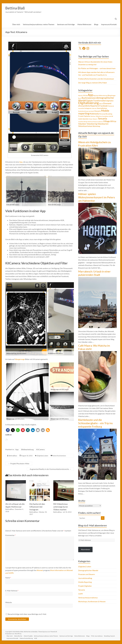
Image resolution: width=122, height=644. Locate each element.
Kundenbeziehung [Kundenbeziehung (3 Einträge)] (83, 111)
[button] (8, 430)
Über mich (16, 25)
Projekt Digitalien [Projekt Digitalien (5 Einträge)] (84, 116)
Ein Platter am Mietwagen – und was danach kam (97, 69)
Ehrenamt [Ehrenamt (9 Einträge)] (107, 104)
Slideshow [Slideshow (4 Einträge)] (99, 116)
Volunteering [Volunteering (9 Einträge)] (92, 124)
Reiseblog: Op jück (12, 638)
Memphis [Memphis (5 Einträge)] (98, 111)
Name (8, 578)
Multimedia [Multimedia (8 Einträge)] (94, 114)
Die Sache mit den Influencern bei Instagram (37, 507)
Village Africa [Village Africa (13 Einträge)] (110, 121)
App (21, 162)
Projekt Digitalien (85, 586)
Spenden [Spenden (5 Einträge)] (86, 119)
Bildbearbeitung (27, 450)
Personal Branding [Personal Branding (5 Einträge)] (106, 114)
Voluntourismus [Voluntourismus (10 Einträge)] (85, 126)
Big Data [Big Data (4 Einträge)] (96, 96)
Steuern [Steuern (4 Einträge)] (95, 119)
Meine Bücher (19, 636)
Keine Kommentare (59, 456)
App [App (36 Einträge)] (90, 95)
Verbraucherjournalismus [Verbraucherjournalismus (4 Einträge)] (95, 122)
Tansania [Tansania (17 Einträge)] (102, 119)
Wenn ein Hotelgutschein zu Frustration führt (94, 144)
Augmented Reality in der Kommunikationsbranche (50, 469)
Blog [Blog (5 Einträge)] (109, 96)
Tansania (82, 590)
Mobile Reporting (85, 582)
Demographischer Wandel (88, 571)
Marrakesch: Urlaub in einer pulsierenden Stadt (94, 273)
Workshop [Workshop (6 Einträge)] (96, 126)
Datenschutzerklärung (40, 638)
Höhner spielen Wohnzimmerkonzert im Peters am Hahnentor (97, 197)
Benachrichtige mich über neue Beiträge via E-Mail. (27, 614)
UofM (80, 594)
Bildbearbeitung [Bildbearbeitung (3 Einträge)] (103, 96)
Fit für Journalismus (100, 636)
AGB (49, 638)
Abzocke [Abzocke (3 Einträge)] (80, 96)
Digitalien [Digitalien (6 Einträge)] (110, 101)
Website (9, 603)
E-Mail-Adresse (12, 591)
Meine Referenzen (84, 25)
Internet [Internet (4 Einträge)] (94, 109)
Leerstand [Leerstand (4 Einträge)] (91, 111)
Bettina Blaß (16, 8)
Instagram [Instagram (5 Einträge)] (88, 109)
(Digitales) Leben (42, 456)
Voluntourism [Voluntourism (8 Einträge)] (103, 124)
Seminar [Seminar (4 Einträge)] (93, 116)
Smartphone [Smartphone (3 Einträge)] (105, 116)
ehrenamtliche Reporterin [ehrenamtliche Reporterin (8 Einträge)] (89, 106)
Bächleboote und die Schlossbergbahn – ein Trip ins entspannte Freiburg (95, 423)
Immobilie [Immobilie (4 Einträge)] (81, 109)
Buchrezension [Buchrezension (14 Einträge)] (89, 98)
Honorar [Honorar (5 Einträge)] (111, 106)
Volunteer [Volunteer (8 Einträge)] (82, 124)
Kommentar (10, 535)
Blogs (96, 25)
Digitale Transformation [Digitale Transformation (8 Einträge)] (96, 101)
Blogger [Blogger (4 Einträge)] (113, 96)
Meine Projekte (29, 636)
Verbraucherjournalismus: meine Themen (39, 25)
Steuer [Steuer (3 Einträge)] (91, 119)
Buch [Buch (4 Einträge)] (80, 98)
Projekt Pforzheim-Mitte (19, 464)
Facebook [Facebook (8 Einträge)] (104, 106)
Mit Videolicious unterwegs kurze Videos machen (60, 507)
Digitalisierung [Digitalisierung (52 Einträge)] (88, 103)
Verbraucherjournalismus (88, 598)
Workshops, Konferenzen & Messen (92, 602)
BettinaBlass (13, 456)
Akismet (40, 570)
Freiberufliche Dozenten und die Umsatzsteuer (96, 79)
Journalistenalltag (85, 578)
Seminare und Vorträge (66, 25)
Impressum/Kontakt (109, 25)
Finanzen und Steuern (87, 574)
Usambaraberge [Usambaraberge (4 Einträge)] (83, 122)
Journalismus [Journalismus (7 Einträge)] (102, 108)
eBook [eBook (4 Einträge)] (101, 104)
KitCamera (40, 450)
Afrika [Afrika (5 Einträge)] (85, 96)
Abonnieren (85, 550)
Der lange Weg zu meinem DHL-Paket (92, 83)
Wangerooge (20, 359)
